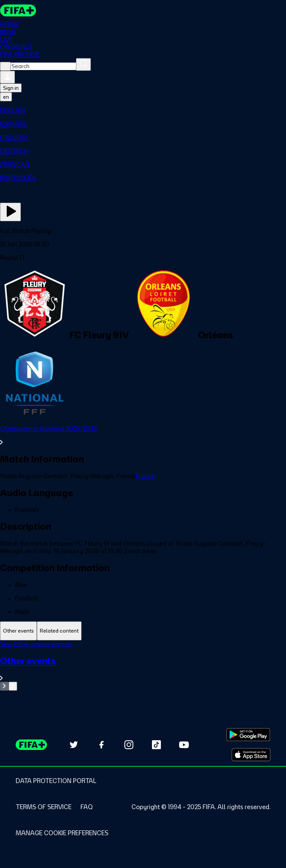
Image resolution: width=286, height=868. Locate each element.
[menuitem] (143, 111)
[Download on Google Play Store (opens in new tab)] (248, 735)
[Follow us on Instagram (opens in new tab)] (129, 745)
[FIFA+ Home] (18, 10)
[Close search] (5, 66)
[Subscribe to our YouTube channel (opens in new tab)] (184, 745)
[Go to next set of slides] (13, 686)
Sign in (11, 88)
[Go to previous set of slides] (4, 686)
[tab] (18, 631)
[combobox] (43, 66)
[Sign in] (7, 77)
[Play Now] (10, 212)
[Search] (83, 64)
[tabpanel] (143, 666)
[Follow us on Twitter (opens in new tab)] (74, 745)
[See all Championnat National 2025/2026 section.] (143, 435)
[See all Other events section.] (143, 669)
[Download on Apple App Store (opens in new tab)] (251, 755)
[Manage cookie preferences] (62, 833)
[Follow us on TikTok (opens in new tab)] (156, 745)
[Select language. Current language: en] (6, 97)
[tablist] (143, 631)
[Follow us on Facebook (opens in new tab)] (101, 745)
